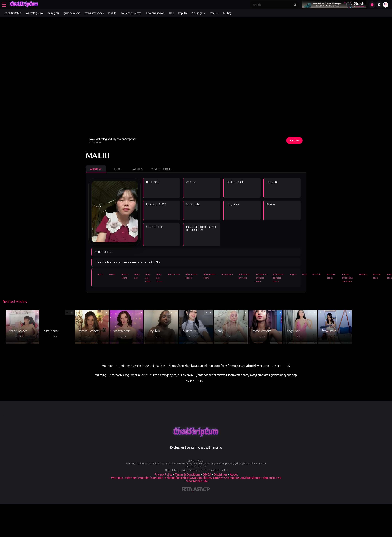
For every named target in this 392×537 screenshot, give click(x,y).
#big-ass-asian (148, 278)
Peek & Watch (13, 13)
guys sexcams (72, 13)
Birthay (227, 13)
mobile (112, 13)
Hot (171, 13)
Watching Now (34, 13)
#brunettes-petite (192, 276)
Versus (214, 13)
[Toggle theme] (379, 5)
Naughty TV (199, 13)
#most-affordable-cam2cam (348, 278)
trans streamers (94, 13)
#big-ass (137, 276)
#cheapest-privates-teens (278, 278)
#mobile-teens (332, 276)
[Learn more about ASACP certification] (202, 490)
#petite (363, 274)
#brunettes (174, 274)
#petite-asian (377, 276)
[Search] (272, 5)
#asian (112, 274)
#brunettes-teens (210, 276)
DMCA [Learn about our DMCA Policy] (207, 474)
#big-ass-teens (159, 278)
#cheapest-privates (244, 276)
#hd (304, 274)
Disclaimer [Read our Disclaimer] (220, 474)
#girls (100, 274)
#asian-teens (125, 276)
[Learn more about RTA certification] (188, 490)
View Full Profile (162, 169)
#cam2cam (227, 274)
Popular (183, 13)
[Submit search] (295, 5)
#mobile (317, 274)
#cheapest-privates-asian (261, 278)
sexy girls (53, 13)
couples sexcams (131, 13)
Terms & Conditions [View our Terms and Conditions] (187, 474)
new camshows (155, 13)
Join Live (294, 140)
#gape (293, 274)
